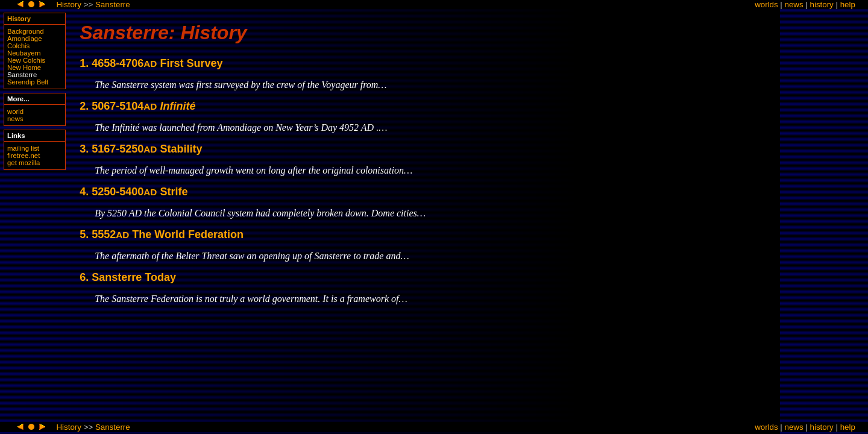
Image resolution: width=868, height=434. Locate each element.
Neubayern (24, 53)
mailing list (23, 148)
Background (26, 31)
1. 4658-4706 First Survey (151, 63)
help (848, 5)
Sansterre (113, 5)
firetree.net (24, 156)
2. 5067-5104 (137, 106)
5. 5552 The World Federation (162, 234)
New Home (24, 68)
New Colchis (26, 60)
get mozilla (24, 163)
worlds (766, 5)
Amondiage (24, 39)
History (68, 5)
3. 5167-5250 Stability (141, 149)
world (15, 112)
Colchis (18, 46)
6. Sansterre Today (128, 277)
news (794, 5)
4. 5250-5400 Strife (134, 192)
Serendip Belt (28, 82)
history (822, 5)
